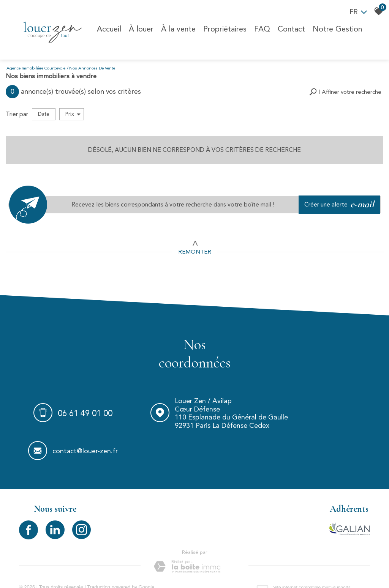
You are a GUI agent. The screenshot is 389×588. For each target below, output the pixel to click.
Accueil (108, 28)
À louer (140, 28)
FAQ (261, 28)
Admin (108, 569)
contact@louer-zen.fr (336, 417)
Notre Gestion (337, 28)
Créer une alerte (340, 204)
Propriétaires (224, 28)
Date (44, 113)
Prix (73, 114)
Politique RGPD (183, 569)
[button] (345, 92)
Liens (93, 569)
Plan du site (32, 569)
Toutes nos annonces (140, 569)
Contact (291, 28)
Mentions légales (66, 569)
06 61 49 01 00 (77, 416)
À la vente (178, 28)
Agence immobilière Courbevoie (36, 68)
